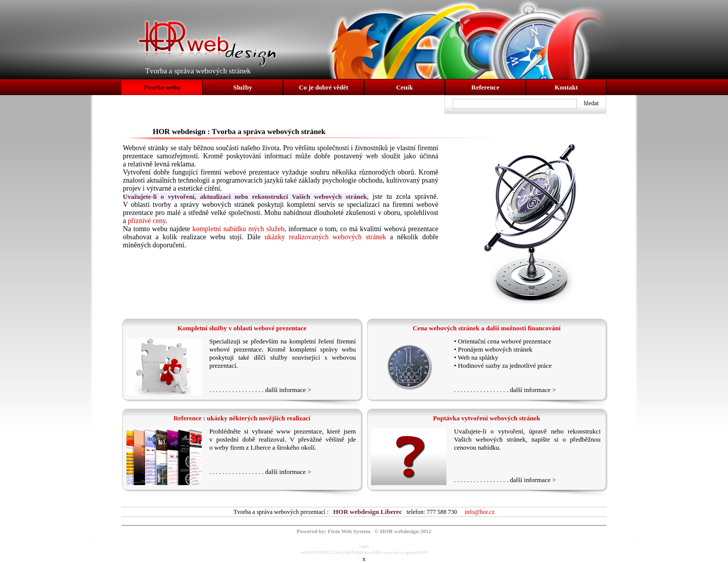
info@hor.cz (480, 512)
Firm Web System (349, 531)
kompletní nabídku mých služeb (238, 229)
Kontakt (566, 87)
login (364, 546)
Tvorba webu (162, 87)
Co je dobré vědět (324, 87)
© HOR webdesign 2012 (403, 531)
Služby (243, 87)
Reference (485, 87)
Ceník (404, 87)
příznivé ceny (147, 221)
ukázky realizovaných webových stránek (325, 237)
